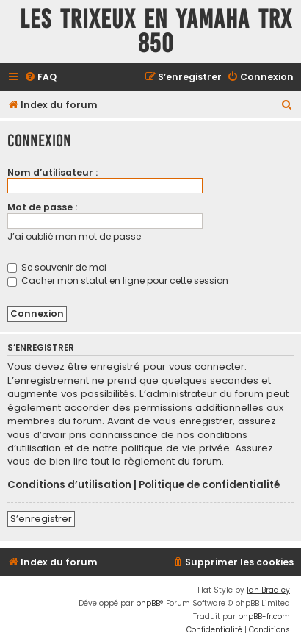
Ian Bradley (268, 590)
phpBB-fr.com (264, 616)
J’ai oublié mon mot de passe (74, 236)
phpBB (148, 603)
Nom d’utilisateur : (52, 172)
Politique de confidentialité (209, 485)
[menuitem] (40, 78)
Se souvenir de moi (57, 267)
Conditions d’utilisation (69, 485)
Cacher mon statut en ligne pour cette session (118, 280)
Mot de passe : (42, 207)
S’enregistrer (41, 519)
